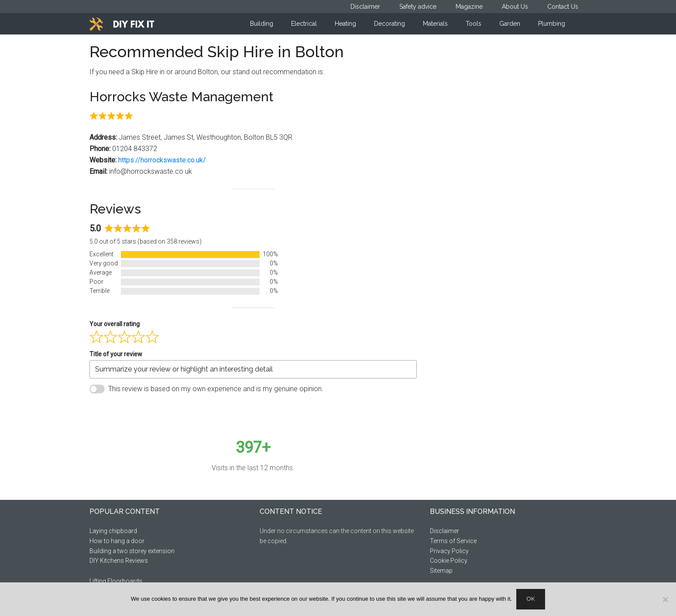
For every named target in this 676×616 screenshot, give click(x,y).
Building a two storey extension (132, 551)
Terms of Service (453, 541)
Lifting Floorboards (116, 581)
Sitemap (441, 571)
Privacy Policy (449, 551)
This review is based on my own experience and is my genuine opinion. (216, 389)
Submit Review (128, 410)
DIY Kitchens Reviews (119, 561)
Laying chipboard (113, 531)
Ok (531, 599)
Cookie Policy (449, 561)
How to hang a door (117, 541)
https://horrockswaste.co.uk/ (162, 160)
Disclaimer (444, 531)
